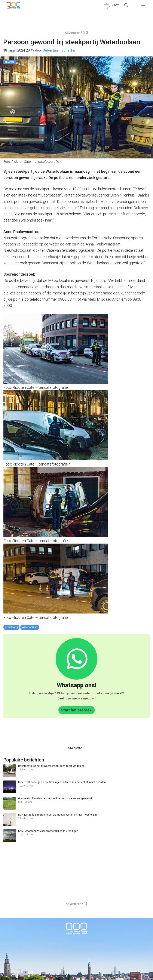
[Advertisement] (76, 22)
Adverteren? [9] (76, 904)
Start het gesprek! (77, 710)
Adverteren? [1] (76, 748)
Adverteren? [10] (76, 33)
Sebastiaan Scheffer (59, 50)
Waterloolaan (30, 627)
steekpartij (11, 627)
